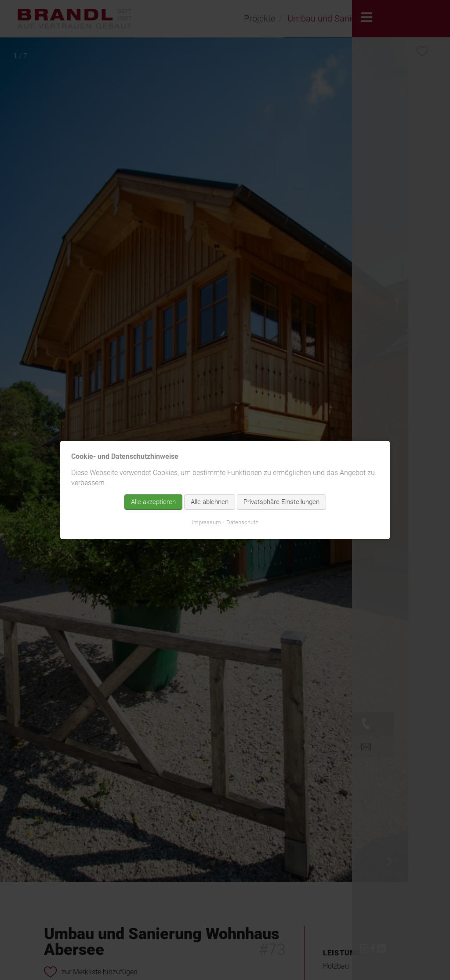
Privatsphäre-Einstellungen (281, 502)
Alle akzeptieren (153, 502)
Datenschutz (242, 522)
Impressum (207, 522)
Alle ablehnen (210, 502)
